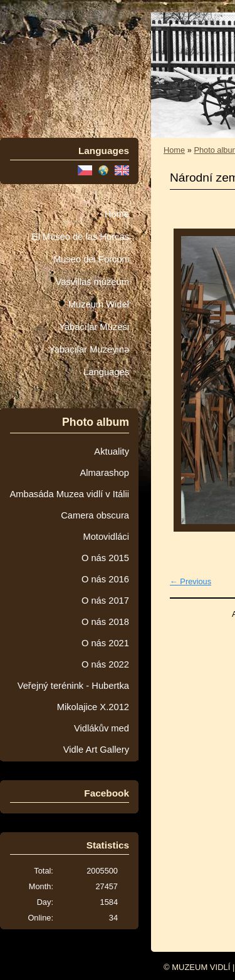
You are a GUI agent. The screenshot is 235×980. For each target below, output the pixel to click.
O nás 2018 (105, 622)
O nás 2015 (105, 558)
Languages (106, 372)
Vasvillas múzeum (92, 282)
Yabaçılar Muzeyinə (89, 349)
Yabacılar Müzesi (94, 327)
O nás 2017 (105, 601)
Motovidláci (106, 537)
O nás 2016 (105, 579)
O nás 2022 (105, 664)
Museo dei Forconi (91, 259)
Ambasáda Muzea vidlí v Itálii (69, 494)
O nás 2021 (105, 643)
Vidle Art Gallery (96, 750)
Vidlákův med (102, 728)
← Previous (191, 581)
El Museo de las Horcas (81, 237)
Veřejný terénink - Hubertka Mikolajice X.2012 (73, 696)
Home (117, 214)
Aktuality (112, 451)
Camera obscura (95, 515)
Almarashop (104, 473)
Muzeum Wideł (99, 304)
